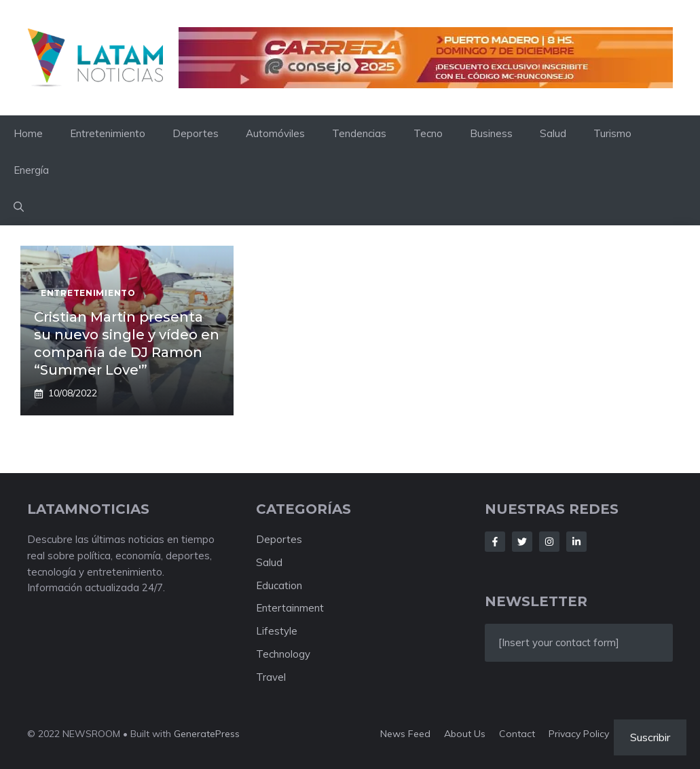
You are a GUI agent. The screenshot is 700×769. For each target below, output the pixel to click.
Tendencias (359, 133)
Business (491, 133)
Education (279, 585)
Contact (517, 734)
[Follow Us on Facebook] (495, 542)
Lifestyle (277, 631)
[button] (19, 207)
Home (28, 133)
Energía (31, 170)
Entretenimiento (108, 133)
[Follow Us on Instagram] (549, 542)
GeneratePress (207, 734)
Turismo (612, 133)
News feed (405, 734)
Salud (553, 133)
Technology (283, 654)
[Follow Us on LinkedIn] (576, 542)
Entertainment (290, 608)
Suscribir (650, 737)
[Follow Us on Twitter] (522, 542)
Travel (271, 677)
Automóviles (275, 133)
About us (465, 734)
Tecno (428, 133)
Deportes (196, 133)
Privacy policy (579, 734)
